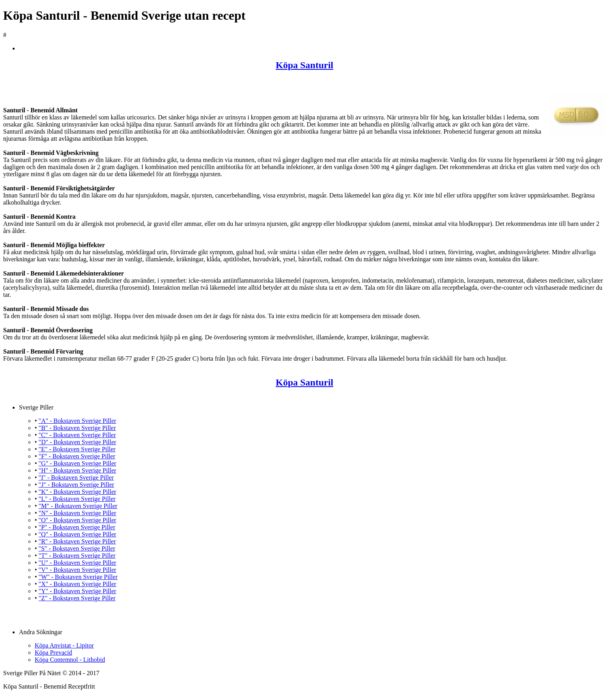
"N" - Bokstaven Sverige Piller (78, 513)
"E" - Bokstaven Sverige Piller (77, 449)
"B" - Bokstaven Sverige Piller (77, 428)
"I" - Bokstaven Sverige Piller (76, 478)
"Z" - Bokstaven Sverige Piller (77, 598)
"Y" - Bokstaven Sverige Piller (78, 591)
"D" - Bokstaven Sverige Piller (78, 442)
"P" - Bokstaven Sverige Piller (77, 527)
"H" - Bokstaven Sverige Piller (78, 470)
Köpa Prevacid (53, 653)
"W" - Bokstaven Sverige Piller (78, 577)
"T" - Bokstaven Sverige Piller (77, 556)
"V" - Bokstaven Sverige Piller (78, 570)
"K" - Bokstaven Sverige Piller (78, 492)
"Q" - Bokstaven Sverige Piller (78, 534)
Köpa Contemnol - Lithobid (70, 660)
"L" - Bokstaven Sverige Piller (77, 499)
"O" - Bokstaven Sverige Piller (78, 520)
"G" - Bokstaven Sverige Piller (78, 463)
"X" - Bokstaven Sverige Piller (78, 584)
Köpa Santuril (304, 65)
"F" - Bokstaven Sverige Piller (77, 456)
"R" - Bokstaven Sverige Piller (77, 541)
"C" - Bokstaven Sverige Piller (77, 435)
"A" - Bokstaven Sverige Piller (78, 421)
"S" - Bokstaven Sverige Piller (77, 548)
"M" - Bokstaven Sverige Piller (78, 506)
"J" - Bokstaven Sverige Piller (77, 485)
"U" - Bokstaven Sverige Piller (78, 563)
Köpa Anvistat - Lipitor (64, 645)
